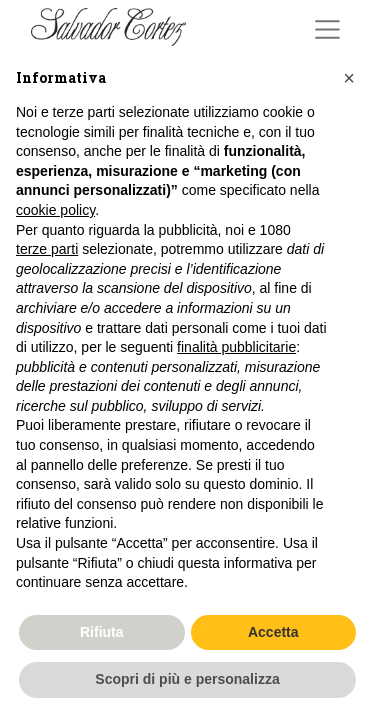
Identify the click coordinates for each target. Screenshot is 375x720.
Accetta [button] (273, 632)
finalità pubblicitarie (236, 347)
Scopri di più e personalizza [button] (187, 679)
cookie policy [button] (55, 210)
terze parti (47, 249)
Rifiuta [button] (102, 632)
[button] (349, 78)
